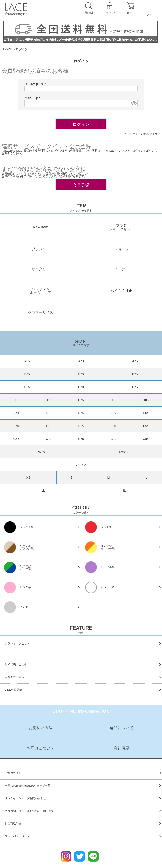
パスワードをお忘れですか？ (142, 134)
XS (28, 477)
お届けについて (41, 748)
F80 (113, 426)
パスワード (33, 98)
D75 (81, 400)
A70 (81, 361)
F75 (81, 426)
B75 (135, 374)
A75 (135, 361)
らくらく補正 (121, 291)
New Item (41, 227)
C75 (135, 387)
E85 (146, 413)
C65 (27, 387)
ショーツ (121, 249)
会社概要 (121, 748)
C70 (81, 387)
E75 (81, 413)
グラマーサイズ (41, 313)
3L (124, 490)
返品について (121, 728)
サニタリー (41, 269)
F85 (146, 426)
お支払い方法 (40, 728)
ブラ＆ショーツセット (121, 227)
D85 (146, 400)
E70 (49, 413)
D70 (49, 400)
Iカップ (124, 452)
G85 (146, 439)
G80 (113, 439)
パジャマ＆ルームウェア (40, 291)
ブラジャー (41, 249)
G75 (81, 439)
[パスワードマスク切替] (133, 103)
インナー (121, 269)
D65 (16, 400)
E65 (16, 413)
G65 (16, 439)
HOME (8, 49)
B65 (27, 374)
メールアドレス (36, 84)
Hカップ (43, 452)
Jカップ (81, 465)
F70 (49, 426)
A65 (27, 361)
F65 (16, 426)
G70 (49, 439)
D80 (113, 400)
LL (43, 490)
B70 (81, 374)
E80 (113, 413)
